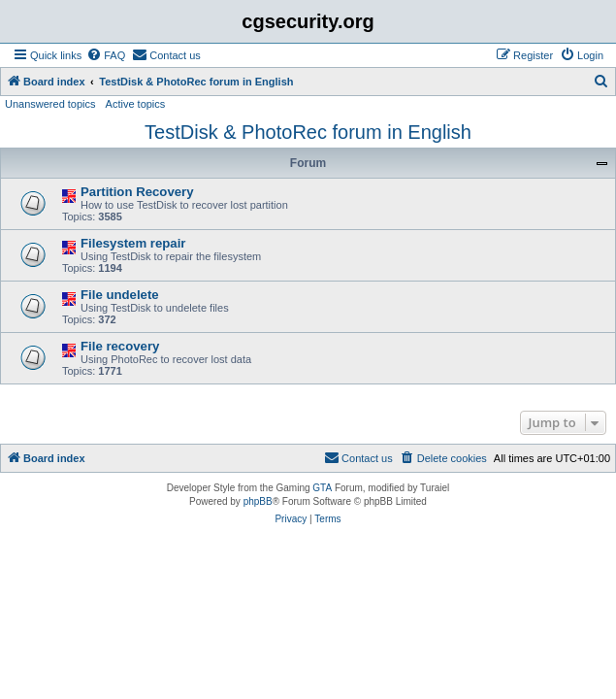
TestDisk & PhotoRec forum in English (308, 132)
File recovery (120, 346)
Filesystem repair (133, 243)
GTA (322, 488)
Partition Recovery (137, 192)
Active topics (136, 104)
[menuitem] (106, 55)
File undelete (120, 295)
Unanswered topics (50, 104)
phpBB (258, 501)
